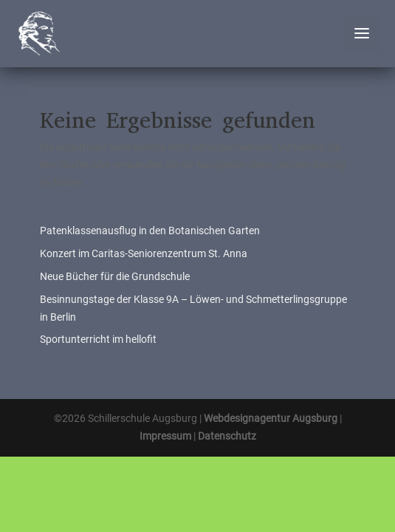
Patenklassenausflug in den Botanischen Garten (150, 231)
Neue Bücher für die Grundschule (115, 276)
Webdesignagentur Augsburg (271, 418)
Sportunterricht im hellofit (98, 339)
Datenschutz (227, 436)
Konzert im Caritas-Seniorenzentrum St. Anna (144, 253)
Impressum (165, 436)
